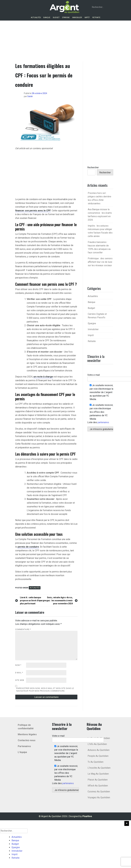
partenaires (103, 422)
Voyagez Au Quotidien (99, 797)
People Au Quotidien (98, 756)
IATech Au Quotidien (98, 786)
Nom (18, 665)
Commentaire (23, 629)
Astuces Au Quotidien (99, 750)
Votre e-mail (78, 738)
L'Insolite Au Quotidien (99, 768)
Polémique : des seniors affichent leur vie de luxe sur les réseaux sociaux (100, 262)
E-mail (19, 673)
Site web (20, 680)
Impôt (87, 18)
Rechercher (93, 167)
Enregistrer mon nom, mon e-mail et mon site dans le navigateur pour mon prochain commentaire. (45, 690)
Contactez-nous (27, 740)
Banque (47, 18)
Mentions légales (27, 734)
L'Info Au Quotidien (97, 744)
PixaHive (87, 816)
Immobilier (77, 18)
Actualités (36, 18)
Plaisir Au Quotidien (98, 780)
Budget (56, 18)
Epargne (66, 18)
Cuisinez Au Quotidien (99, 792)
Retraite (96, 18)
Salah (30, 96)
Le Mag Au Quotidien (98, 774)
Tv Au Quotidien (96, 762)
